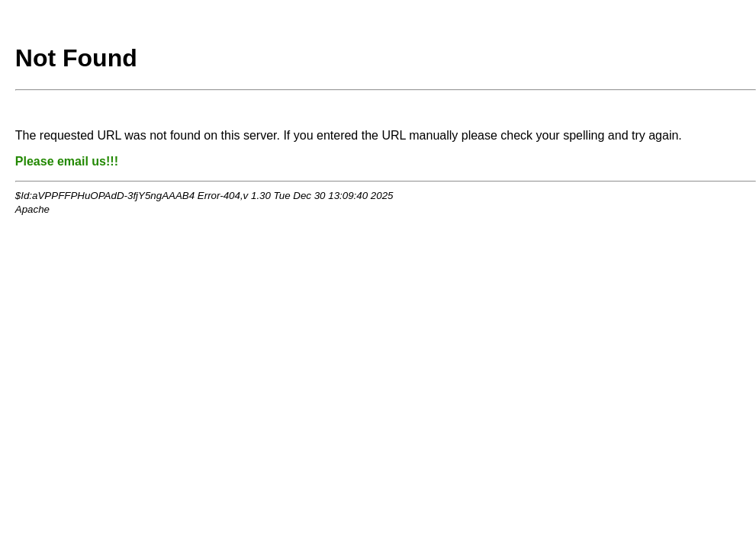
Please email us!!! (67, 161)
